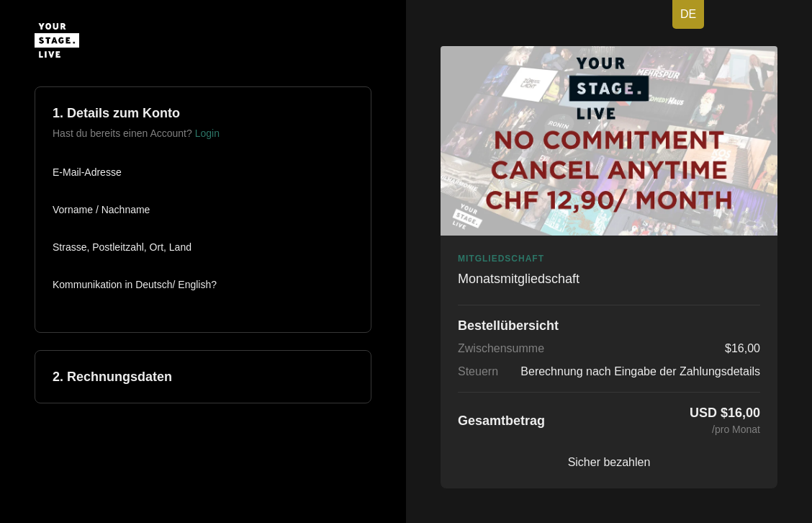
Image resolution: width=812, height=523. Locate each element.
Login (207, 133)
